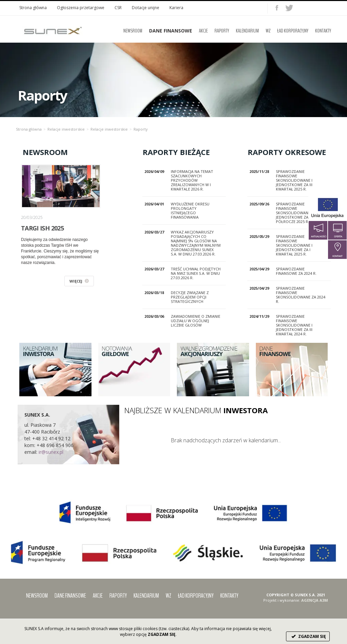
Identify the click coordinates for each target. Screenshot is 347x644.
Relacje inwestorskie (66, 129)
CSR (118, 8)
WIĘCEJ (79, 281)
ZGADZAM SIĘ (308, 636)
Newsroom (133, 31)
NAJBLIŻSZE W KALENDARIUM (196, 410)
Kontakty (323, 31)
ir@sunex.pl (51, 452)
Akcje (203, 31)
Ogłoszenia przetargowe (81, 8)
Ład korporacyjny (293, 31)
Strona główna (33, 8)
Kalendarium (247, 31)
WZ (268, 31)
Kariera (176, 8)
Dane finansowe (70, 596)
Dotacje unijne (146, 8)
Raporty (222, 31)
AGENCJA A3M (315, 600)
